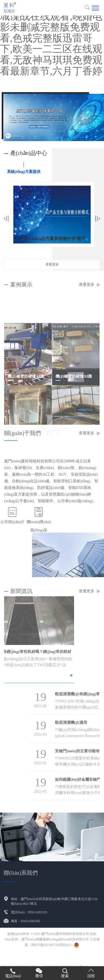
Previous (6, 219)
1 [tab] (9, 136)
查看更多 (52, 272)
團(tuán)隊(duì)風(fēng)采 (39, 534)
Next (98, 219)
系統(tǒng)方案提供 (24, 172)
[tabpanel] (54, 117)
